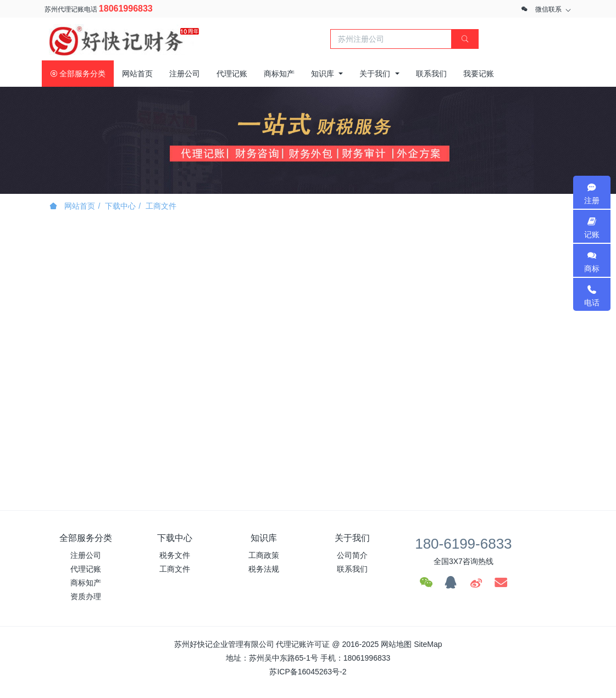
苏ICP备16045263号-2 (308, 672)
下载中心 (120, 206)
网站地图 (396, 644)
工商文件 (161, 206)
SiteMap (428, 644)
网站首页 (137, 74)
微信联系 (548, 9)
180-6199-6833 (463, 544)
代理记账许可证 (303, 644)
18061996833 (126, 9)
